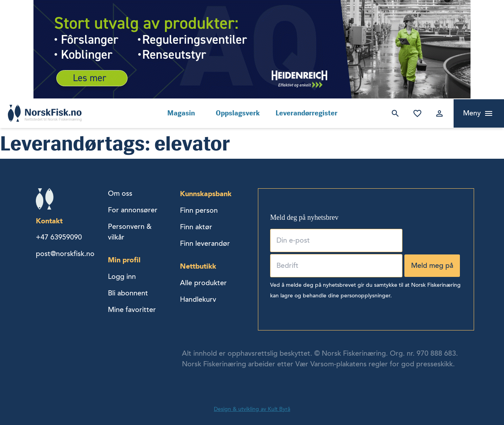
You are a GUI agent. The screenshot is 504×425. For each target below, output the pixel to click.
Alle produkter (203, 283)
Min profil (124, 260)
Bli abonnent (128, 293)
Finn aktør (196, 227)
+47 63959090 (59, 237)
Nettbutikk (198, 266)
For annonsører (133, 210)
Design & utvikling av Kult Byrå (252, 409)
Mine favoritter (416, 113)
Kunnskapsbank (206, 194)
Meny (472, 113)
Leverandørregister (307, 113)
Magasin (181, 113)
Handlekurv (198, 299)
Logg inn (438, 113)
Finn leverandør (205, 243)
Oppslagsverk (238, 113)
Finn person (199, 210)
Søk (394, 113)
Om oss (120, 193)
